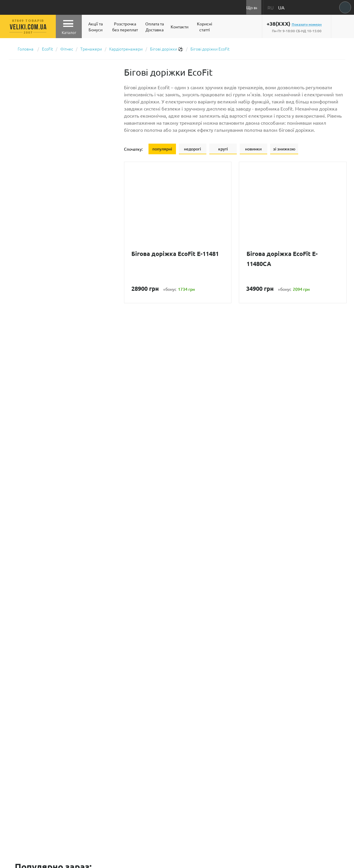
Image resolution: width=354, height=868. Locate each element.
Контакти (180, 27)
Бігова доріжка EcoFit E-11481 (175, 254)
